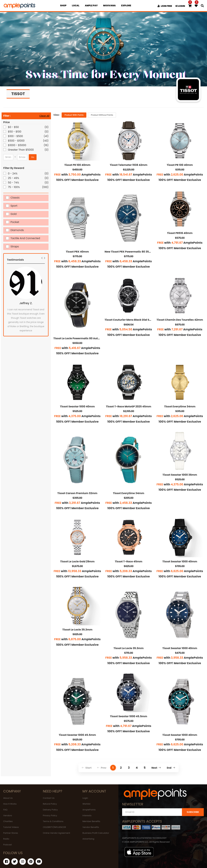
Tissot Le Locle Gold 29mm (77, 561)
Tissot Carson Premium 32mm (77, 493)
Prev (102, 768)
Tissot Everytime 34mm (180, 406)
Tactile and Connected (25, 238)
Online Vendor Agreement (56, 833)
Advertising (88, 839)
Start (87, 768)
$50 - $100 (15, 132)
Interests (87, 815)
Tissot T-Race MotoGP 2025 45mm (129, 406)
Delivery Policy (50, 810)
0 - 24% (13, 174)
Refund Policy (50, 804)
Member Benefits (91, 821)
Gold (14, 214)
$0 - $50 (14, 127)
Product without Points (102, 115)
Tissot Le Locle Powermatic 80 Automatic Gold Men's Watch (93, 338)
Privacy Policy (50, 815)
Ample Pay (91, 6)
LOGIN (180, 6)
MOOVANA (109, 6)
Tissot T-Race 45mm (129, 561)
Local (76, 6)
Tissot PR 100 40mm (77, 165)
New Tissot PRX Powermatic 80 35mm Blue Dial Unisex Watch (145, 252)
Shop (63, 6)
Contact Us (49, 798)
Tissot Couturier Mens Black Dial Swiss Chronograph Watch (144, 320)
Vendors (8, 815)
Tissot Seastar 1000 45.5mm (77, 735)
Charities (8, 821)
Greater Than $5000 (21, 150)
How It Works (10, 804)
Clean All (44, 116)
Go (33, 157)
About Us (8, 798)
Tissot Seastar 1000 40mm (77, 406)
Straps (15, 246)
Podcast (8, 845)
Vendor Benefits (91, 827)
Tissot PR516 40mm (180, 233)
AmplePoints (89, 810)
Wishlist (86, 804)
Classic (15, 197)
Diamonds (17, 230)
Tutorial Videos (11, 827)
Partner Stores (11, 833)
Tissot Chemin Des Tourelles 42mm (180, 320)
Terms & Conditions (53, 821)
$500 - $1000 (16, 141)
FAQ (5, 810)
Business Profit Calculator (96, 833)
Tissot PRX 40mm (77, 252)
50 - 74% (14, 183)
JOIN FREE (165, 6)
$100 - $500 (16, 136)
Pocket (15, 222)
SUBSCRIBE (193, 812)
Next (156, 768)
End (171, 768)
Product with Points (74, 115)
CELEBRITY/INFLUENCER (54, 827)
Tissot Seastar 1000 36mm (180, 475)
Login (85, 798)
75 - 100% (14, 187)
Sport (14, 206)
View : (57, 115)
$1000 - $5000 (17, 145)
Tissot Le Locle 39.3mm (77, 630)
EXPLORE (126, 6)
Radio (6, 839)
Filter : (7, 116)
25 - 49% (14, 178)
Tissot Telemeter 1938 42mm (129, 165)
